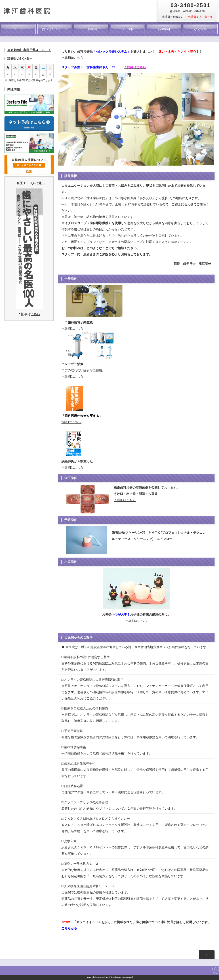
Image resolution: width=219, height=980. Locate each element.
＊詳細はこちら (72, 58)
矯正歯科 (128, 29)
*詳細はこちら (71, 422)
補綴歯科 (164, 29)
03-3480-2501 (190, 5)
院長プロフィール (55, 29)
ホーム (18, 29)
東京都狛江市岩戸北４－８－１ (29, 50)
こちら (35, 314)
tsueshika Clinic (105, 977)
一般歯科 (91, 29)
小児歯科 (200, 29)
